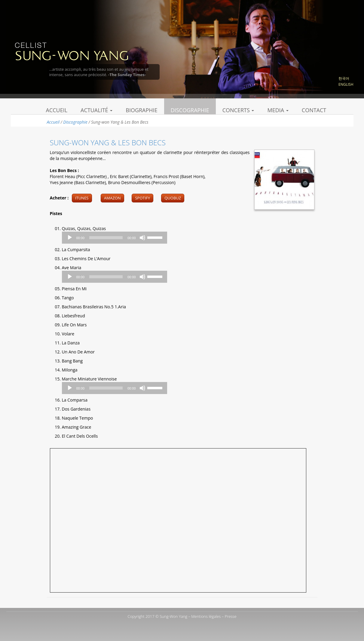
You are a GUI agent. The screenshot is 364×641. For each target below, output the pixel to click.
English (346, 84)
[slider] (106, 238)
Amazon (112, 198)
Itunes (82, 198)
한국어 (344, 78)
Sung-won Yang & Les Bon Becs (108, 142)
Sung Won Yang (71, 51)
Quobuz (173, 198)
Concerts (238, 110)
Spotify (142, 198)
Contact (314, 110)
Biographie (141, 110)
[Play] (70, 238)
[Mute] (142, 238)
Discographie (190, 110)
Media (278, 110)
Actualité (96, 110)
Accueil (57, 110)
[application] (115, 238)
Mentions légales (206, 616)
